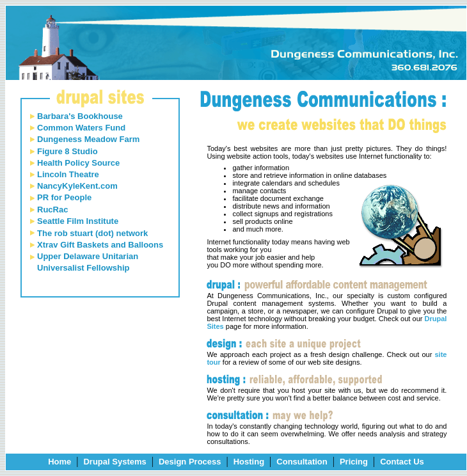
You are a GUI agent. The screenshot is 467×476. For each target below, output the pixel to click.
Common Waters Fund (81, 128)
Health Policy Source (78, 163)
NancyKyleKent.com (77, 186)
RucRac (52, 210)
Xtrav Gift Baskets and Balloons (100, 245)
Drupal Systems (115, 462)
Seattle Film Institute (78, 221)
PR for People (64, 197)
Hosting (249, 462)
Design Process (190, 462)
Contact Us (402, 462)
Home (59, 462)
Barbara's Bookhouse (80, 116)
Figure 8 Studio (67, 151)
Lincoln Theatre (68, 174)
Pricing (354, 462)
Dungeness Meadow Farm (88, 139)
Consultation (302, 462)
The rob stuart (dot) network (92, 233)
